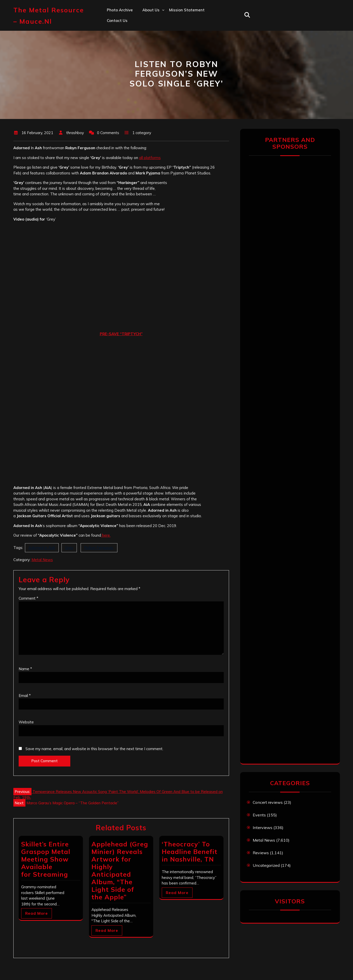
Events (259, 815)
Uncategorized (266, 865)
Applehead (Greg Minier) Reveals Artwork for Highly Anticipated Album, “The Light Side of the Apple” (120, 870)
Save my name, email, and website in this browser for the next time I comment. (94, 749)
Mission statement (187, 10)
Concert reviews (268, 802)
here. (106, 535)
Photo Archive (120, 10)
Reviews (261, 853)
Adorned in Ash (42, 548)
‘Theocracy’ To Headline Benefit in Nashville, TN (190, 852)
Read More (37, 913)
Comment (28, 598)
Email (25, 696)
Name (25, 669)
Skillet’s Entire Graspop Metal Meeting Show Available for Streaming (46, 859)
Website (26, 722)
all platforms (150, 158)
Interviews (263, 828)
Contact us (117, 21)
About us (151, 10)
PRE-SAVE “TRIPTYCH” (121, 334)
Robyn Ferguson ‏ (99, 548)
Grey (69, 548)
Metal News (42, 560)
